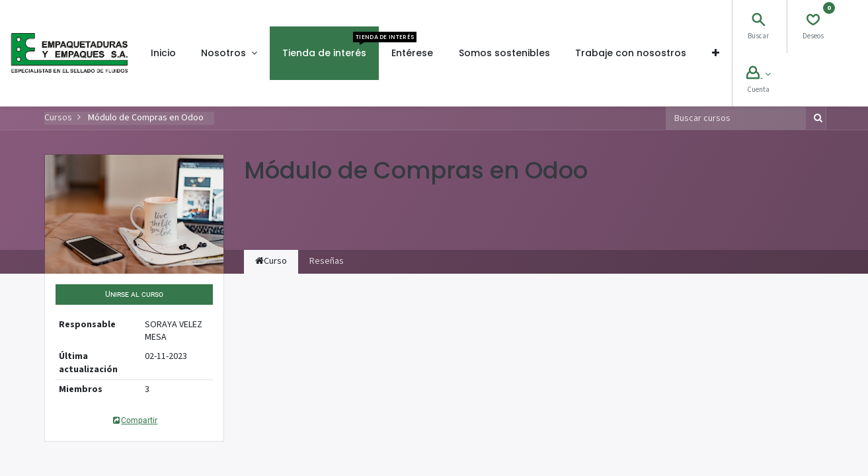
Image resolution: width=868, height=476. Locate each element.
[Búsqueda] (815, 118)
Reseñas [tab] (327, 261)
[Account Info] (758, 75)
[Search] (758, 22)
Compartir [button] (134, 420)
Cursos (58, 118)
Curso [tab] (271, 261)
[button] (715, 53)
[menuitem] (163, 53)
